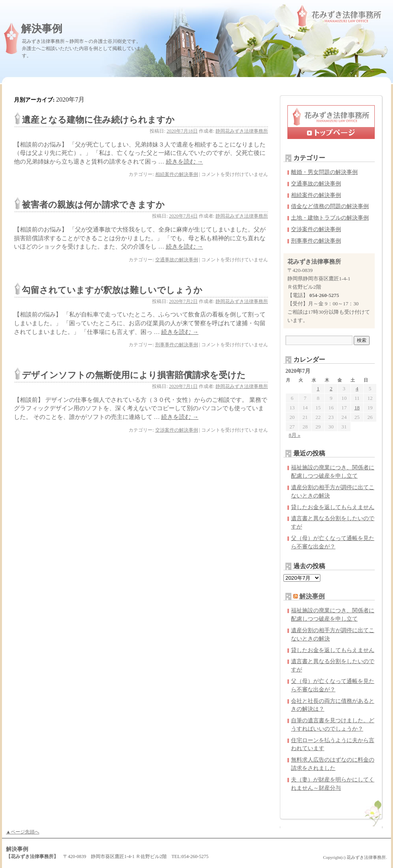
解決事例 (42, 29)
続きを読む (185, 162)
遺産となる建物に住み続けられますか (98, 120)
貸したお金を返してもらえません (333, 507)
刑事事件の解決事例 (177, 345)
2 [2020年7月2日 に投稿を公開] (331, 389)
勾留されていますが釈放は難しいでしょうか (112, 290)
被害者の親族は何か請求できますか (93, 205)
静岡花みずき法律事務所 (242, 131)
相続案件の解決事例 (177, 174)
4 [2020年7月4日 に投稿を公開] (357, 389)
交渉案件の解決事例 (177, 430)
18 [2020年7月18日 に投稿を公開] (357, 408)
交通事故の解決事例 (177, 260)
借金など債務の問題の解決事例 (330, 206)
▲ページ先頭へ (23, 832)
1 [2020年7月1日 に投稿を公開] (318, 389)
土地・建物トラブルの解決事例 (330, 218)
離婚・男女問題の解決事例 (324, 172)
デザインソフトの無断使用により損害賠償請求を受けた (134, 375)
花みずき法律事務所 (366, 857)
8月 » (294, 435)
